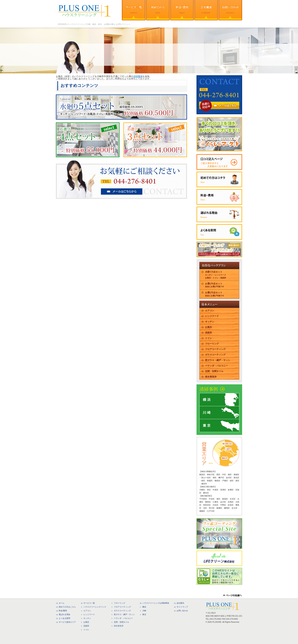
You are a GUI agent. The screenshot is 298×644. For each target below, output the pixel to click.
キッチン (210, 322)
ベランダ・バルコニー (216, 366)
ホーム (62, 603)
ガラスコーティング (215, 355)
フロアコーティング (215, 349)
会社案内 (180, 603)
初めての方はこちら (67, 607)
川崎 (144, 611)
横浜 (144, 607)
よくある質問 (64, 618)
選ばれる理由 (64, 614)
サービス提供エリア (67, 622)
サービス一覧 (89, 603)
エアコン (210, 311)
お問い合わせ (182, 611)
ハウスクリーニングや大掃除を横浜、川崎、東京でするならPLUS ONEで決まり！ (86, 11)
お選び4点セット (215, 285)
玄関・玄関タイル (214, 371)
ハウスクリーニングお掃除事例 (156, 603)
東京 (144, 614)
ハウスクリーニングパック (95, 607)
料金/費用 (63, 611)
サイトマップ (182, 607)
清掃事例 (138, 76)
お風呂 (208, 327)
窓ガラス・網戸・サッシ (218, 360)
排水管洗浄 (211, 377)
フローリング (212, 344)
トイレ (208, 338)
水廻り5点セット (216, 275)
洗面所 (208, 333)
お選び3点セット (215, 294)
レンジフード (212, 316)
